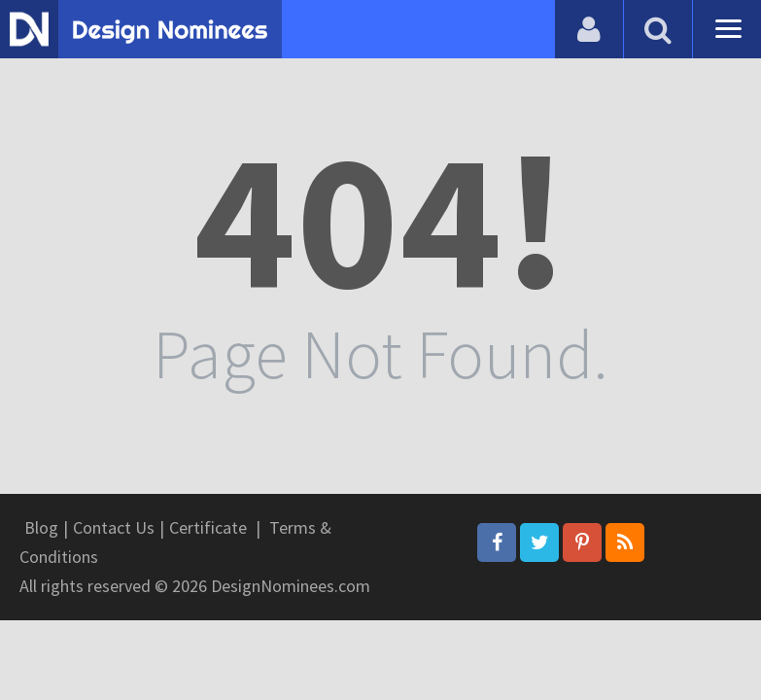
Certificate (208, 527)
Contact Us (114, 527)
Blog (41, 527)
